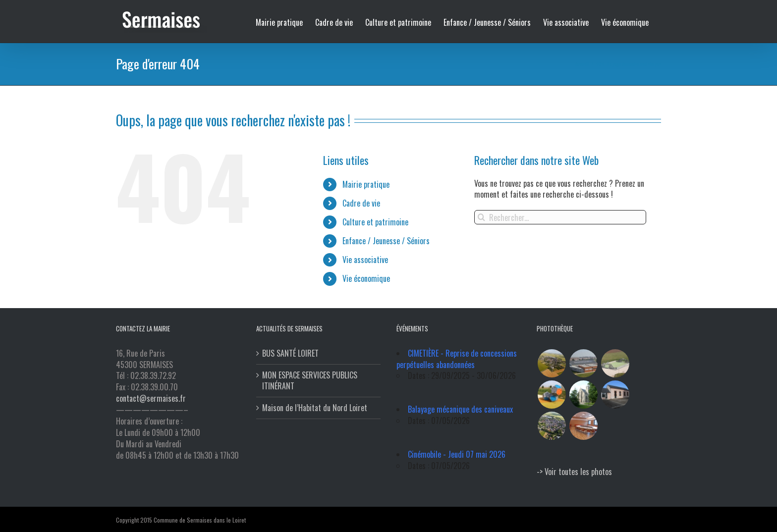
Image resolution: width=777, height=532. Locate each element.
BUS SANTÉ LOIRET (288, 353)
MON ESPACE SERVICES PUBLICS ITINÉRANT (308, 381)
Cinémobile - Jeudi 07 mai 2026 (455, 454)
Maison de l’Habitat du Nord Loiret (313, 408)
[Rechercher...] (558, 217)
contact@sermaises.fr (149, 398)
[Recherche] (479, 217)
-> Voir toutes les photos (572, 472)
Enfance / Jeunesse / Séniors (384, 241)
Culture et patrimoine (373, 222)
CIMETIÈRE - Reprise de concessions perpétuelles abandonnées (455, 359)
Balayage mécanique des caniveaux (458, 409)
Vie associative (363, 260)
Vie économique (364, 278)
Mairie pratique (363, 184)
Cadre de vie (359, 203)
